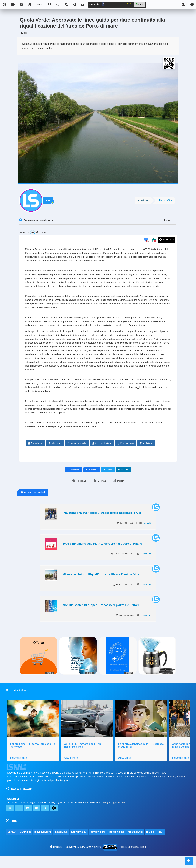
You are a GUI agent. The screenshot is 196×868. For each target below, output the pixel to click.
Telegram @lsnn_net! (114, 814)
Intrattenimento (19, 768)
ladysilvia (142, 201)
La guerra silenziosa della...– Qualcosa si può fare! (141, 756)
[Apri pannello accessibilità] (22, 5)
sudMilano (146, 453)
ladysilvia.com (43, 844)
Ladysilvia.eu (79, 844)
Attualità (148, 533)
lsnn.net (56, 859)
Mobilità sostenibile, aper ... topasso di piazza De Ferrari (101, 615)
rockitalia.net (135, 844)
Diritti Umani (125, 768)
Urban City (166, 201)
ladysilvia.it (61, 844)
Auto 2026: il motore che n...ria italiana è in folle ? (83, 756)
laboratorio (55, 453)
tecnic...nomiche (77, 453)
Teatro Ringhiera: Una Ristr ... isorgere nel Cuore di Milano (102, 554)
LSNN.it (12, 844)
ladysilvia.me (117, 844)
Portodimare (35, 453)
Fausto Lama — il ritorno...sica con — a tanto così (33, 756)
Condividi (74, 480)
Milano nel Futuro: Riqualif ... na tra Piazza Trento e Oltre (101, 585)
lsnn (48, 201)
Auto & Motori (72, 768)
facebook (91, 480)
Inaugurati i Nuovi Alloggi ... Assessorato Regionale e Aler (102, 523)
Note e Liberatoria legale (133, 859)
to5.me (150, 844)
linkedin (123, 480)
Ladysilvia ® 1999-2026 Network (83, 859)
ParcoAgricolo (126, 453)
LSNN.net (25, 844)
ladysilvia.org (98, 844)
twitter (108, 480)
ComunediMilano (102, 453)
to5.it (161, 844)
